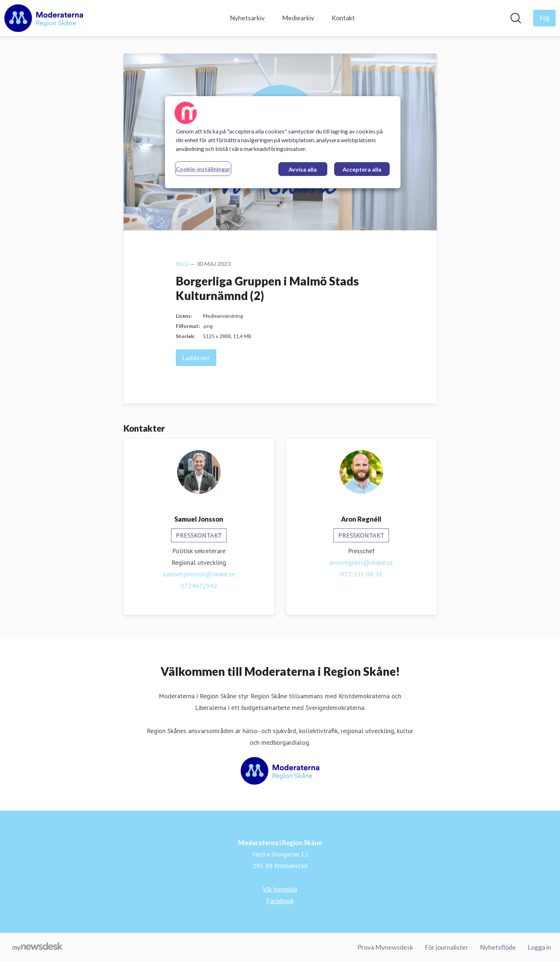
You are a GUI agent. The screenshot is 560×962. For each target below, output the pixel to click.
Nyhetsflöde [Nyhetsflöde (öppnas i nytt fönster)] (498, 947)
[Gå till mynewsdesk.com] (38, 947)
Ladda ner (196, 358)
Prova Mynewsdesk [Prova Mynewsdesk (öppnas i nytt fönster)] (385, 947)
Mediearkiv (298, 18)
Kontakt (343, 18)
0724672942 (199, 586)
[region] (283, 142)
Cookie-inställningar (203, 169)
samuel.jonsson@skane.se (199, 574)
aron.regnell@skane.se (361, 562)
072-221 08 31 (361, 574)
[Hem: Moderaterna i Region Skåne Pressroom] (44, 18)
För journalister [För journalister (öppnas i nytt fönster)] (447, 947)
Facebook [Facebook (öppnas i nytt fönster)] (280, 901)
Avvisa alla (303, 169)
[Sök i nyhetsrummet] (516, 18)
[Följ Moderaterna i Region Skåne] (544, 18)
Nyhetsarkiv (247, 18)
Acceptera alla (362, 169)
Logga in (539, 947)
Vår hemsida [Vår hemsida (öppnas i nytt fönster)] (280, 889)
